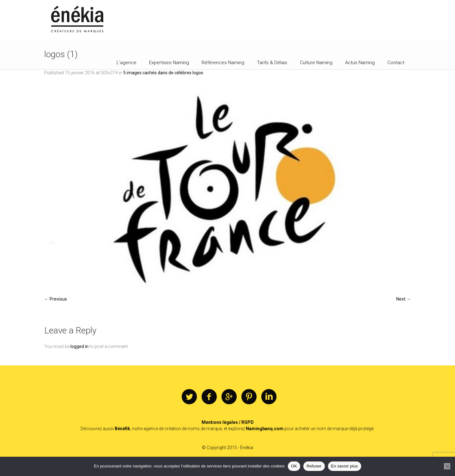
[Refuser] (447, 466)
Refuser (314, 466)
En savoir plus (345, 466)
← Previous (56, 299)
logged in (79, 346)
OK (294, 466)
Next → (403, 299)
